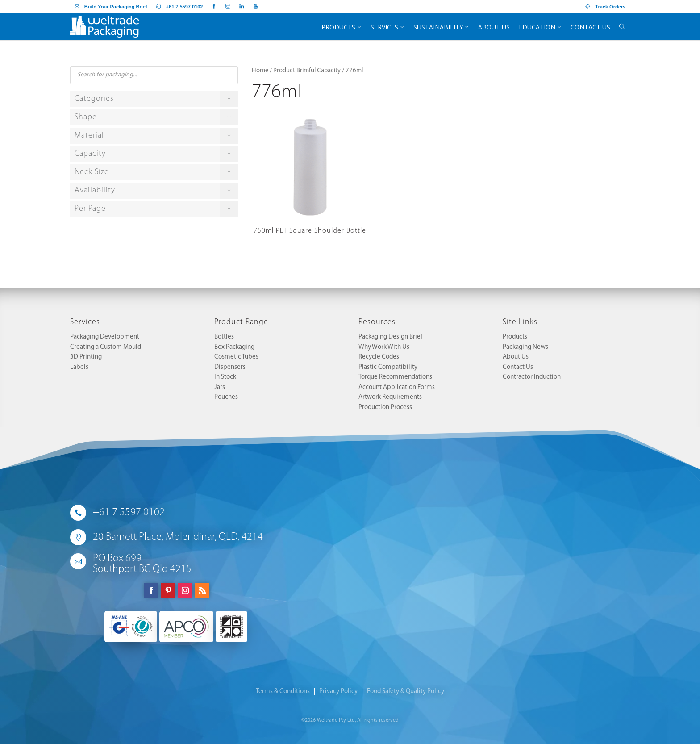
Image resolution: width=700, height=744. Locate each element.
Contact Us (518, 367)
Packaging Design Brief (390, 337)
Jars (220, 387)
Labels (79, 367)
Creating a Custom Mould (106, 347)
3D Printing (86, 357)
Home (260, 71)
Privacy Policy (338, 692)
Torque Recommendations (395, 377)
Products (515, 337)
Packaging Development (105, 337)
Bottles (224, 337)
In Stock (225, 377)
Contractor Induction (532, 377)
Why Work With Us (384, 347)
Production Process (385, 408)
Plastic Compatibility (388, 367)
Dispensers (230, 367)
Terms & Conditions (283, 692)
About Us (516, 357)
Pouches (226, 397)
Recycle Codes (379, 357)
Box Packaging (234, 347)
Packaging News (525, 347)
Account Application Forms (397, 387)
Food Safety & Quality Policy (406, 692)
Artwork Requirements (390, 397)
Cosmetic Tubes (236, 357)
